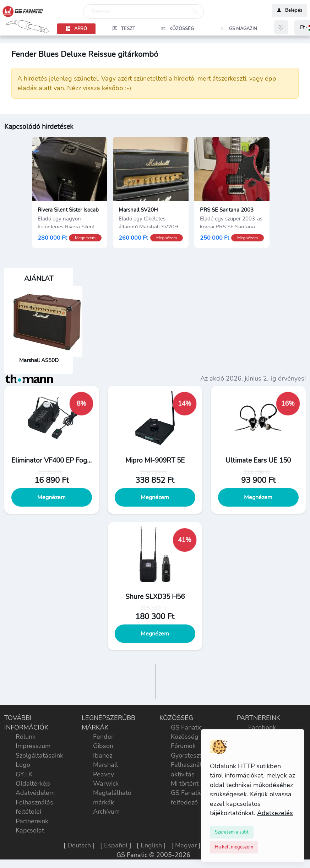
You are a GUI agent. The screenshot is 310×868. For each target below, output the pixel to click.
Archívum (106, 812)
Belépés (289, 11)
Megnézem (52, 497)
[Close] (232, 832)
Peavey (104, 774)
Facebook (262, 727)
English (151, 845)
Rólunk (26, 737)
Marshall (105, 765)
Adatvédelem (35, 793)
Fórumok (183, 746)
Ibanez (103, 755)
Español (116, 845)
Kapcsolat (30, 830)
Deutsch (79, 845)
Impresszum (33, 746)
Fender (103, 737)
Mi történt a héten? (198, 784)
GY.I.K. (25, 774)
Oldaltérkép (33, 784)
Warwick (106, 784)
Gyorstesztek (189, 755)
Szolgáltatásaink (39, 755)
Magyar (186, 845)
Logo (23, 765)
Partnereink (32, 821)
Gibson (103, 746)
